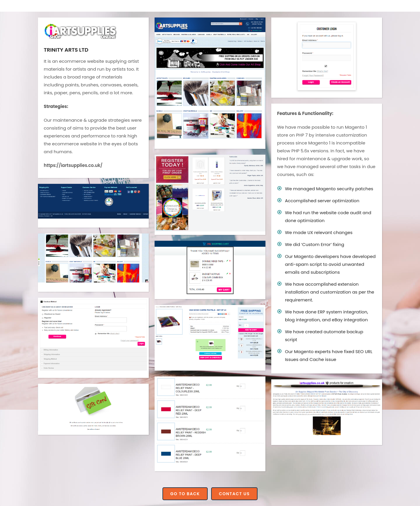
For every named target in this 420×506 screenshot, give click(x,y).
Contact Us (235, 494)
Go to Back (185, 494)
